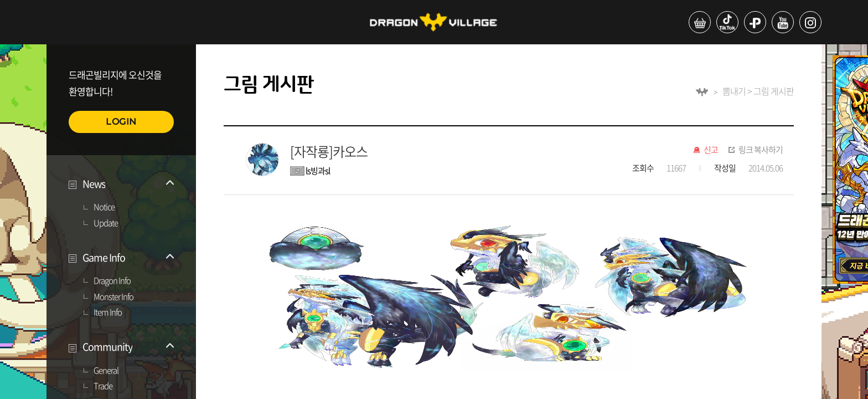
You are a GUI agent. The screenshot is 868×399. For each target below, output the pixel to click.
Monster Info (113, 297)
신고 (711, 150)
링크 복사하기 (761, 150)
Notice (104, 207)
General (106, 371)
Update (106, 223)
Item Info (108, 313)
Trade (103, 386)
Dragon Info (112, 281)
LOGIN (121, 122)
